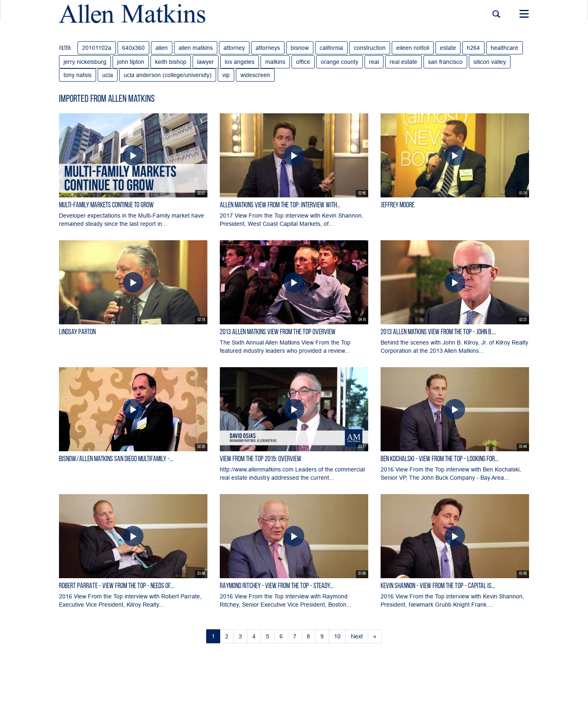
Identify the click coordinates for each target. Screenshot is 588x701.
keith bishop (171, 62)
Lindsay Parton (77, 332)
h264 (473, 48)
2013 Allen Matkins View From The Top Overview (278, 332)
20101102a (97, 48)
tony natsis (78, 75)
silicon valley (490, 62)
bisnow (300, 48)
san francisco (445, 62)
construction (370, 48)
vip (226, 75)
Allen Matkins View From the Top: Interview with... (280, 205)
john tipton (131, 62)
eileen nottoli (413, 48)
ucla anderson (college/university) (168, 75)
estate (448, 48)
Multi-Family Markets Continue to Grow (106, 205)
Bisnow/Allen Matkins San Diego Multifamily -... (116, 459)
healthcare (505, 48)
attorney (234, 48)
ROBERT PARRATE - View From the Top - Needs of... (116, 586)
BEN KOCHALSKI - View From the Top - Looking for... (440, 459)
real (374, 62)
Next (357, 636)
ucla (108, 75)
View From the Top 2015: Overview (261, 459)
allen (162, 48)
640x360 (133, 48)
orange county (340, 62)
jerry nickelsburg (85, 62)
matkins (275, 62)
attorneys (268, 48)
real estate (403, 62)
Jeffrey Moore (397, 205)
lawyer (206, 62)
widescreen (255, 75)
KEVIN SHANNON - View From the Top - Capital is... (438, 586)
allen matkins (196, 48)
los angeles (240, 62)
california (331, 48)
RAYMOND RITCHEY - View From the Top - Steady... (277, 586)
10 (337, 636)
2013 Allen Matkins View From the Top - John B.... (438, 332)
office (303, 62)
